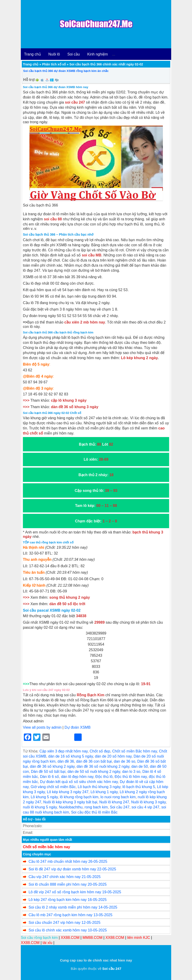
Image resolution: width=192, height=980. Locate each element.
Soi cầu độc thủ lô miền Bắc (94, 812)
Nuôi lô (54, 54)
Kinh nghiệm (98, 54)
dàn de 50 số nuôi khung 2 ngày (94, 772)
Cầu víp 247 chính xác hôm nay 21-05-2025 (64, 877)
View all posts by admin (42, 727)
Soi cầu (73, 54)
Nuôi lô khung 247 (114, 802)
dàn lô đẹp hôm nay (77, 777)
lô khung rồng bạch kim (79, 797)
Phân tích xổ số (54, 64)
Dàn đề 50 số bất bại (48, 772)
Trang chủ (33, 54)
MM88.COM (93, 938)
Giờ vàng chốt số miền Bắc (53, 787)
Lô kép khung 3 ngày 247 (68, 792)
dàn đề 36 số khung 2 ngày (52, 766)
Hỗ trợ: (29, 80)
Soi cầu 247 (120, 807)
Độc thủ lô (104, 777)
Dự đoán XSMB (77, 727)
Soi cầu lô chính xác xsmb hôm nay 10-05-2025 (68, 930)
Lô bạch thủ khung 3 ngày (99, 787)
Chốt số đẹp (100, 751)
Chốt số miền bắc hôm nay (46, 847)
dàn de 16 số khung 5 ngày (70, 756)
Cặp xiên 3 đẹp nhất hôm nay (63, 751)
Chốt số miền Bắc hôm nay (135, 751)
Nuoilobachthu (71, 807)
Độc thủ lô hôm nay (131, 777)
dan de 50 (140, 766)
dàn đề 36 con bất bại (94, 761)
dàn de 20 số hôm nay (113, 756)
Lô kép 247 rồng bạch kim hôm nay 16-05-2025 (67, 900)
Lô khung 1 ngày (104, 792)
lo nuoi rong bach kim (118, 797)
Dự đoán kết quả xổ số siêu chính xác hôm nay (79, 782)
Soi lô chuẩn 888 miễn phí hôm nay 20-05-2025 (67, 884)
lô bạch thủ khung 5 (139, 787)
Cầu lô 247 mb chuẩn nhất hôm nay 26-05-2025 (68, 861)
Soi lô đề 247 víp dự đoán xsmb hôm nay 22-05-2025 (72, 869)
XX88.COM (70, 938)
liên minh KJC (139, 938)
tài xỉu (47, 943)
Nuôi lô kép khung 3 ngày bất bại (70, 802)
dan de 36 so (125, 761)
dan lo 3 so (131, 772)
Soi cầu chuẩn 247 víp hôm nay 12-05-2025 (64, 923)
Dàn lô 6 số (50, 777)
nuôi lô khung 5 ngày (40, 807)
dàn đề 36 (66, 761)
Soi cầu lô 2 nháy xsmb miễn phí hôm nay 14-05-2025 (73, 907)
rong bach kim (96, 807)
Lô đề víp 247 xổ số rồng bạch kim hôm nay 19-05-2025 (75, 892)
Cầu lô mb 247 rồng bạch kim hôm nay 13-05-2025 (70, 915)
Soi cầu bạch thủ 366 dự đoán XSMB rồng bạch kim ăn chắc (66, 71)
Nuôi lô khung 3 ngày (148, 802)
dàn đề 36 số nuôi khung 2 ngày (103, 766)
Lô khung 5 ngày (44, 797)
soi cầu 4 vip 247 (145, 807)
